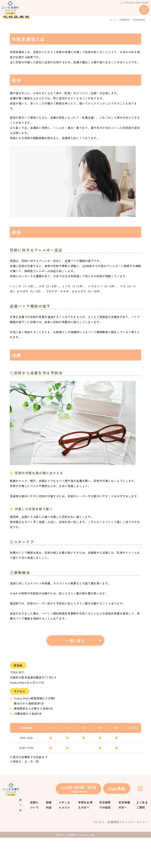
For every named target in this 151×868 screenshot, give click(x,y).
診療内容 (49, 835)
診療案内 (125, 50)
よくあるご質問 (142, 835)
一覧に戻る (76, 671)
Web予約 (117, 819)
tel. (78, 819)
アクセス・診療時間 (106, 852)
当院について (34, 835)
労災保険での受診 (105, 835)
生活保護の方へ (124, 835)
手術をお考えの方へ (85, 835)
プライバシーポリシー (134, 852)
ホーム (113, 50)
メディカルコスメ (64, 835)
